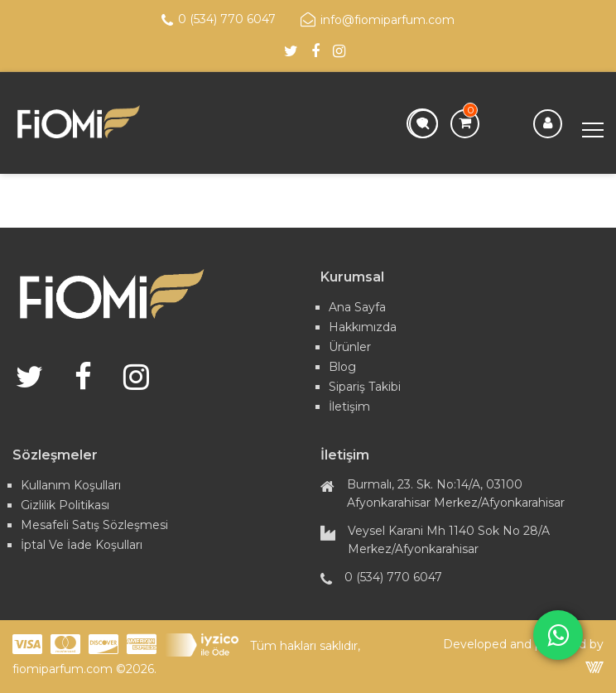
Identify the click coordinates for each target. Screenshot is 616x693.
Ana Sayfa (357, 307)
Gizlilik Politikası (65, 505)
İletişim (349, 407)
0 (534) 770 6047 (219, 20)
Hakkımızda (363, 327)
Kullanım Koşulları (71, 485)
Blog (342, 367)
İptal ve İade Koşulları (82, 545)
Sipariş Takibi (365, 387)
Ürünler (350, 347)
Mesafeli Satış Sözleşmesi (94, 525)
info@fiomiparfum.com (378, 20)
